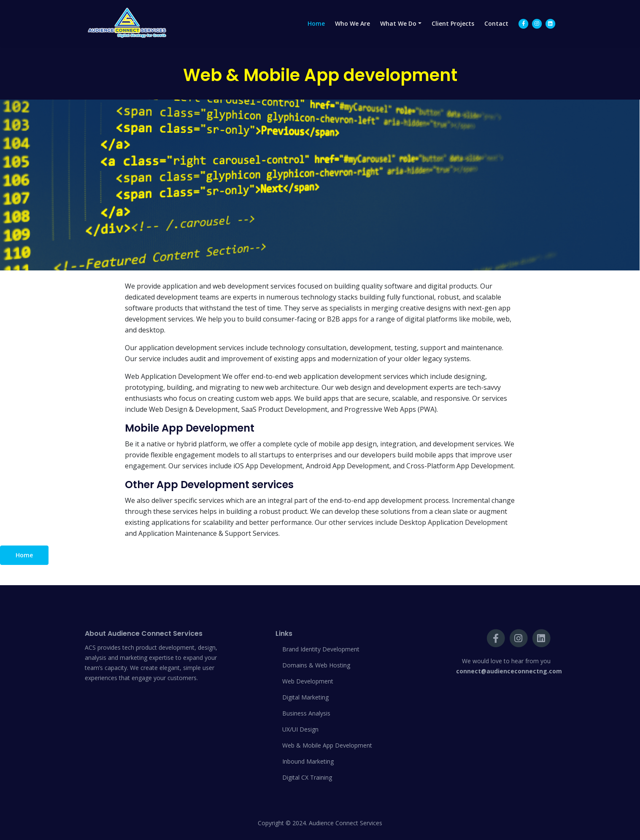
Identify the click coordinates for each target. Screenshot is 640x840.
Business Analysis (306, 713)
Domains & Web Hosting (316, 665)
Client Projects (453, 31)
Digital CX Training (307, 777)
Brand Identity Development (321, 649)
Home (316, 31)
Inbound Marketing (308, 761)
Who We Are (352, 31)
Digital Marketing (305, 697)
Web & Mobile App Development (327, 745)
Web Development (308, 681)
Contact (496, 31)
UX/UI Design (300, 729)
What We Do (398, 31)
